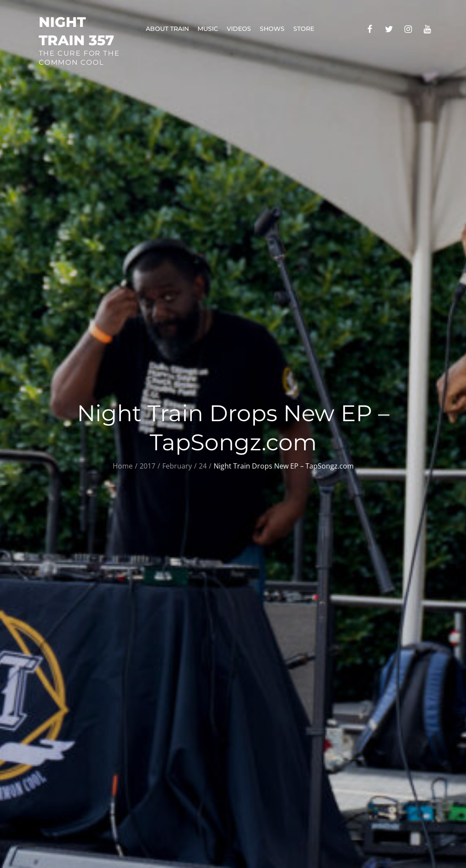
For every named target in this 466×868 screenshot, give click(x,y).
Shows (272, 29)
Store (304, 29)
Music (208, 29)
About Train (167, 29)
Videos (239, 29)
